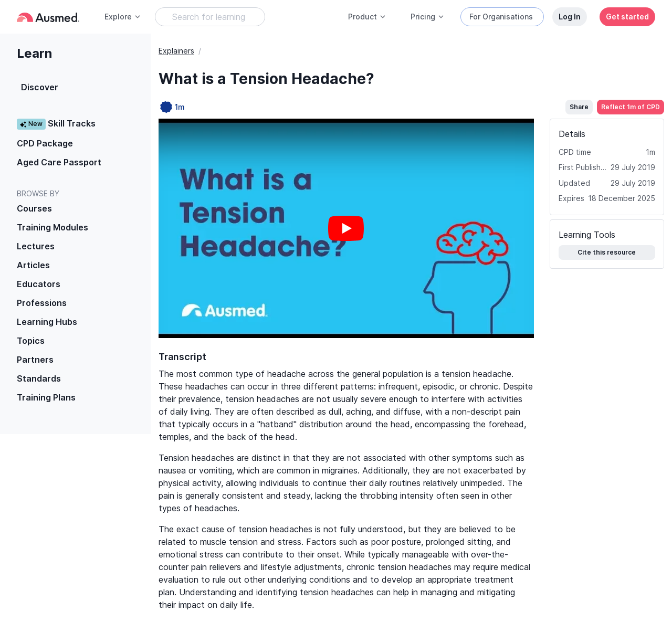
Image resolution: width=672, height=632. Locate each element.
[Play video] (346, 228)
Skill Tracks (56, 124)
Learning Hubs (47, 322)
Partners (35, 360)
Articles (33, 265)
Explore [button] (123, 17)
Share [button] (579, 107)
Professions (42, 303)
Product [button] (367, 17)
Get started (627, 17)
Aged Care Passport (59, 162)
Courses (34, 208)
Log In (570, 17)
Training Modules (52, 227)
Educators (39, 284)
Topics (31, 341)
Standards (39, 378)
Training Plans (46, 397)
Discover (40, 87)
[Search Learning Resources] (210, 17)
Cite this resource (607, 252)
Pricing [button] (428, 17)
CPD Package (45, 143)
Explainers (176, 51)
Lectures (36, 246)
